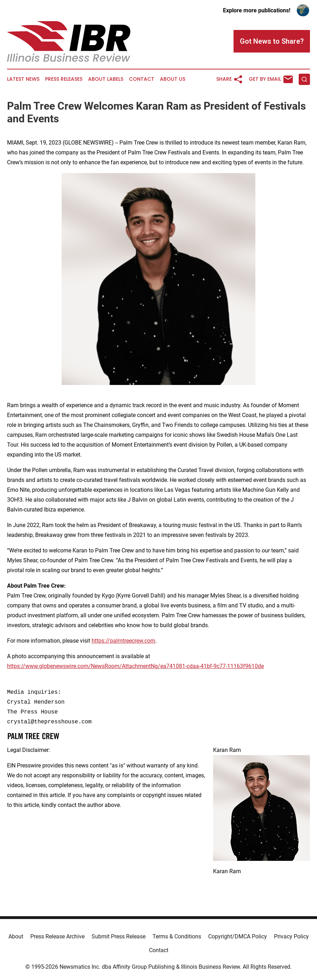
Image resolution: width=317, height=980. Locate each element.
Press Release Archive (57, 936)
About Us (173, 79)
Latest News (23, 79)
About (16, 936)
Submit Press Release (119, 936)
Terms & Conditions (177, 936)
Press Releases (64, 79)
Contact (142, 79)
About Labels (106, 79)
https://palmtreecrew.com (123, 641)
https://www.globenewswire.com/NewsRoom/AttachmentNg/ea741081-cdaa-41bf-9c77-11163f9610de (135, 666)
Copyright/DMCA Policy (238, 936)
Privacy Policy (291, 936)
